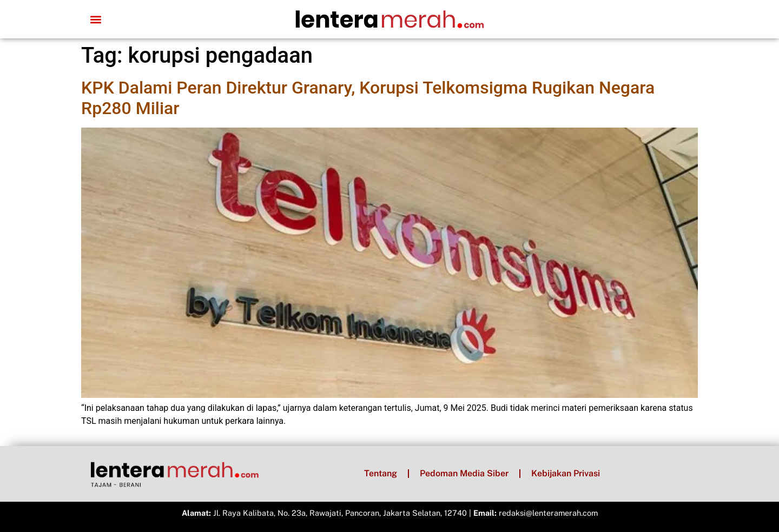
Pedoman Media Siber (464, 473)
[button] (95, 19)
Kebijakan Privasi (566, 473)
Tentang (381, 473)
